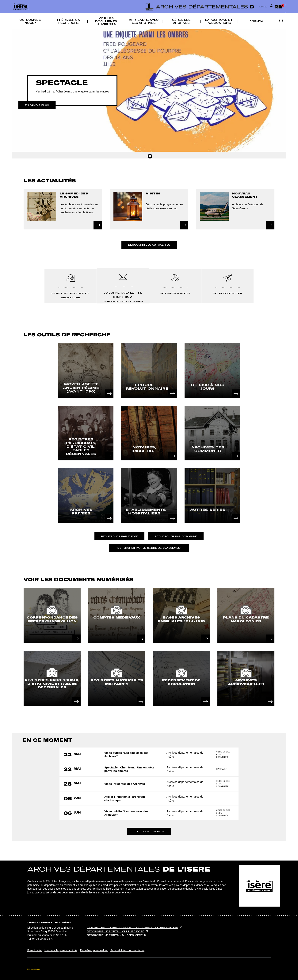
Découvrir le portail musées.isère (115, 935)
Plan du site (34, 950)
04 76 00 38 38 (43, 939)
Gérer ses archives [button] (181, 21)
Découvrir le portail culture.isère (115, 931)
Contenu (149, 2)
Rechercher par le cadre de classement (149, 548)
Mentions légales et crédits (61, 950)
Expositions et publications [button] (219, 21)
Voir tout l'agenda (149, 832)
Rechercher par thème (119, 536)
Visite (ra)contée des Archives (125, 784)
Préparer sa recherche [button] (69, 21)
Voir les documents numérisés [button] (106, 21)
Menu (145, 2)
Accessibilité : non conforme (127, 950)
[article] (52, 615)
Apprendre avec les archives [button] (144, 21)
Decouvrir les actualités (149, 245)
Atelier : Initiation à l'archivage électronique (126, 798)
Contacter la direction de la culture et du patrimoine (132, 927)
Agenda (256, 21)
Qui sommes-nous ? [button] (31, 21)
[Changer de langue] (265, 7)
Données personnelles (94, 950)
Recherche (153, 2)
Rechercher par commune (176, 536)
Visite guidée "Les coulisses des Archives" (127, 754)
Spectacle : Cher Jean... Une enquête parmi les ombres (130, 769)
